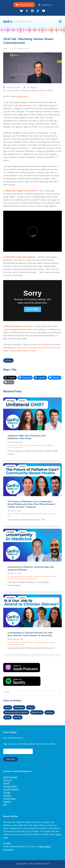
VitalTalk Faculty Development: (21, 257)
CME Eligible (10, 401)
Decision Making (20, 577)
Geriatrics (18, 514)
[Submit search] (59, 693)
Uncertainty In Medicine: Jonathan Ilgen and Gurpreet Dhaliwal (31, 569)
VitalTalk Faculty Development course (21, 106)
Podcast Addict (10, 787)
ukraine (8, 718)
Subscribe (45, 5)
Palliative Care (17, 448)
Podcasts (22, 401)
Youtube (7, 802)
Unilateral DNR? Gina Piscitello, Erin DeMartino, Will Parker (27, 437)
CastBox (7, 796)
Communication (13, 91)
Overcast (7, 780)
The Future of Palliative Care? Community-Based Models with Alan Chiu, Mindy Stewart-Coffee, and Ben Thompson (32, 505)
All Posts (11, 446)
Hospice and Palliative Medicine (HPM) (37, 91)
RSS (5, 805)
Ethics (29, 446)
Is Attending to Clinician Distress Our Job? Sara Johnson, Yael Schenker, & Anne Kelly (30, 634)
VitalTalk (18, 718)
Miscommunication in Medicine (16, 713)
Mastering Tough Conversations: (22, 191)
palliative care (37, 713)
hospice (31, 708)
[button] (60, 22)
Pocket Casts (9, 799)
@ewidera (23, 97)
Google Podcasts (11, 790)
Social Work (16, 645)
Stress (23, 645)
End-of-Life (22, 446)
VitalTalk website (44, 345)
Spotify (6, 784)
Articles (8, 361)
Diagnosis (29, 577)
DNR (16, 446)
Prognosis (33, 579)
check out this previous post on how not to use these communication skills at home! (32, 349)
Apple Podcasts (10, 777)
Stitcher (7, 793)
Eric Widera (32, 88)
